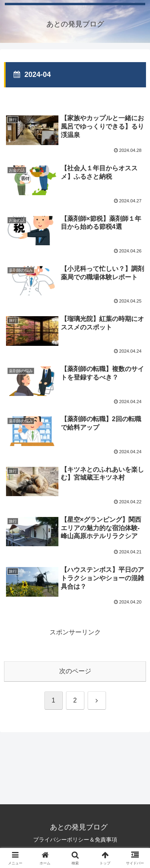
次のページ (75, 671)
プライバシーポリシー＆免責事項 (75, 840)
